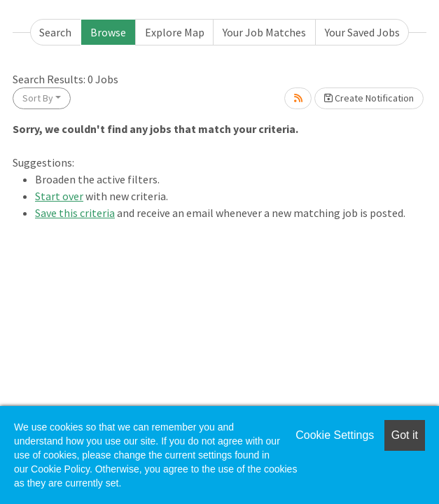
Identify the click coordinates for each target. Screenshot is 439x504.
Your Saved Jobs (362, 32)
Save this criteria (75, 213)
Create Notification (369, 98)
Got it (405, 435)
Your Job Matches (264, 32)
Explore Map (175, 32)
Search (55, 32)
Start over (59, 196)
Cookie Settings (335, 435)
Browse (108, 32)
